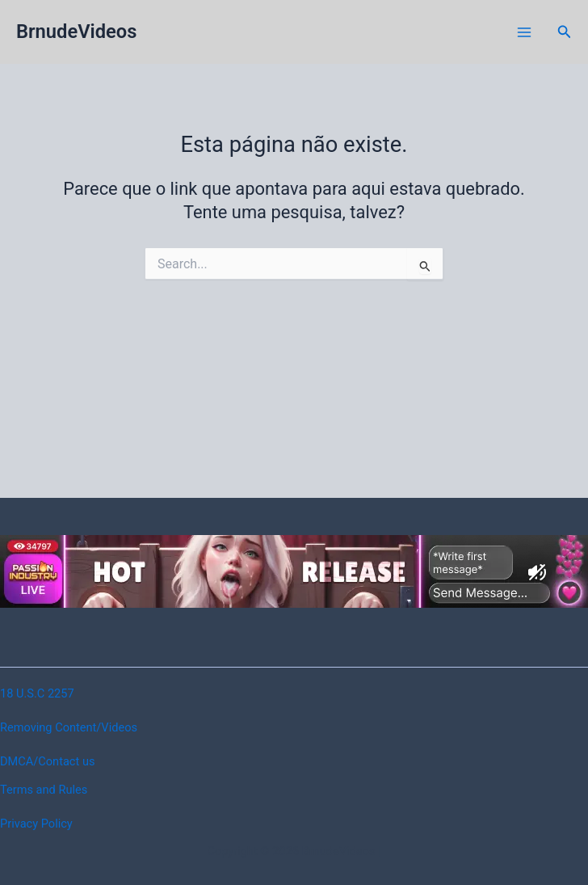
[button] (565, 32)
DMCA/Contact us (47, 761)
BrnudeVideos (76, 32)
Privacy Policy (36, 824)
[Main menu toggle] (524, 32)
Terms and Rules (44, 790)
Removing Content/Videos (69, 727)
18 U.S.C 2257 (37, 693)
